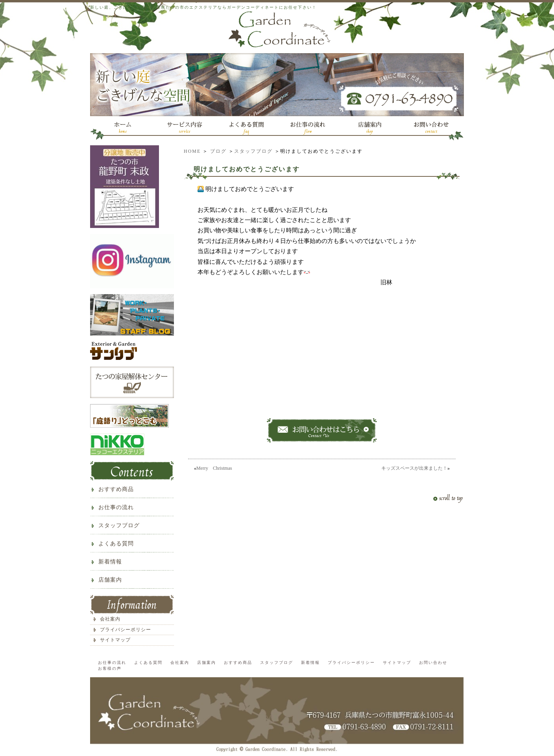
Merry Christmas (214, 468)
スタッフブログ (253, 151)
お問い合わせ (433, 662)
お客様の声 (110, 668)
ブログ (218, 151)
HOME (192, 151)
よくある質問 (116, 544)
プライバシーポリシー (126, 630)
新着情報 (110, 562)
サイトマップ (115, 640)
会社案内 (110, 619)
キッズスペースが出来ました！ (414, 468)
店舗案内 (110, 580)
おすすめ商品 (116, 489)
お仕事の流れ (116, 507)
